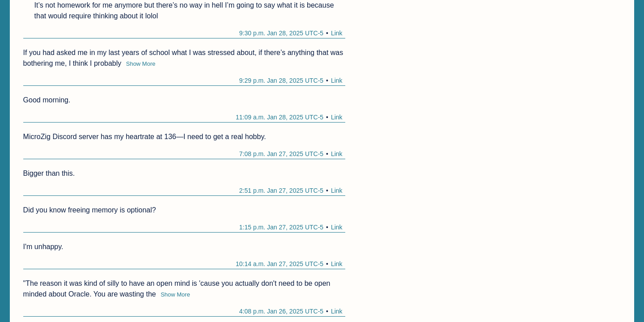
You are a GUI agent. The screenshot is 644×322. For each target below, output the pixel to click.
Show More (141, 64)
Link (337, 33)
